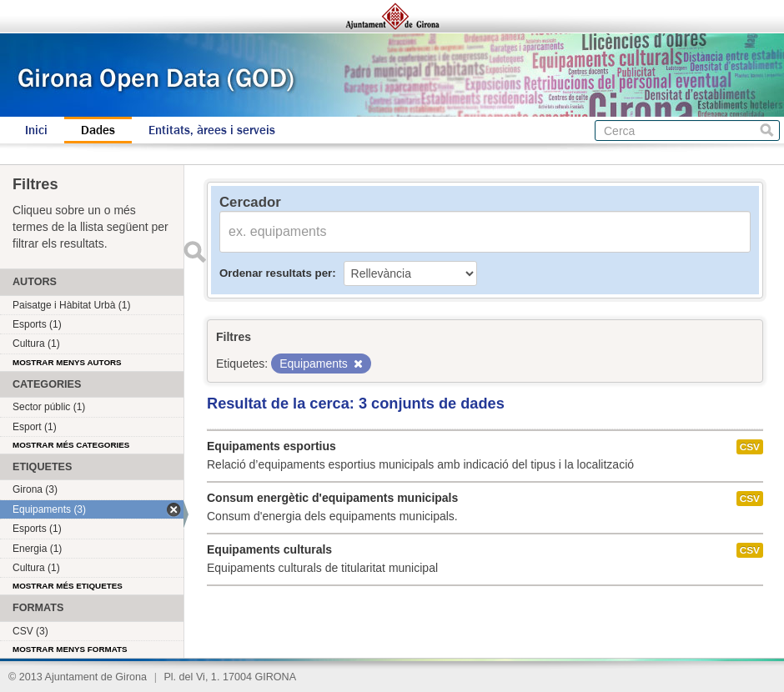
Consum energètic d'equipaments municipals (332, 498)
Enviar (194, 252)
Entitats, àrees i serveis (212, 130)
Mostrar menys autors (67, 362)
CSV (750, 447)
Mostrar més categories (71, 445)
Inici (36, 130)
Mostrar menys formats (70, 649)
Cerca (767, 130)
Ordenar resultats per (276, 273)
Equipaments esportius (271, 446)
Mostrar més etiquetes (68, 586)
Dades (98, 130)
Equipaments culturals (269, 549)
